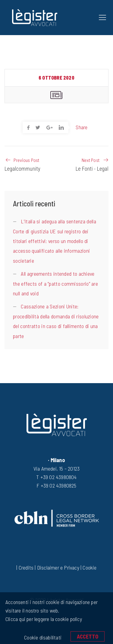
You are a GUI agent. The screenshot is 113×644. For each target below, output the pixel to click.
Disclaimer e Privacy (58, 567)
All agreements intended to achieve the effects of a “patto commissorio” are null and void (55, 283)
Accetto (88, 636)
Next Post (91, 160)
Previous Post (27, 160)
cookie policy (68, 619)
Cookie (89, 567)
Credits (26, 567)
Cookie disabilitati (43, 637)
